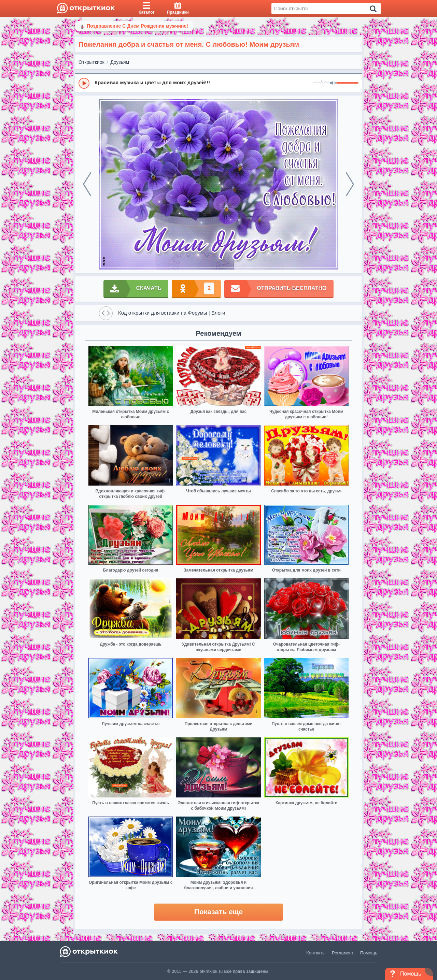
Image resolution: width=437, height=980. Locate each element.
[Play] (84, 83)
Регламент (343, 953)
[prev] (87, 184)
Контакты (316, 953)
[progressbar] (347, 83)
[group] (218, 83)
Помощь (369, 953)
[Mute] (333, 83)
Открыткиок (91, 62)
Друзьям (120, 62)
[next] (350, 184)
